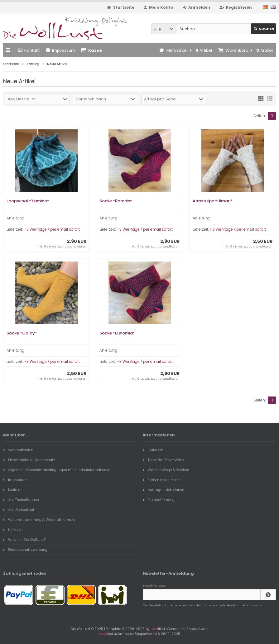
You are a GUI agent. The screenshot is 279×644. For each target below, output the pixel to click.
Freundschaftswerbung (25, 550)
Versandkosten (75, 247)
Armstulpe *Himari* (213, 201)
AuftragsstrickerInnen (164, 490)
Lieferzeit (13, 530)
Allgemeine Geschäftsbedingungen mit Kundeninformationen (57, 470)
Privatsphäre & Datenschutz (29, 460)
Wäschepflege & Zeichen (166, 470)
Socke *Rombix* (116, 201)
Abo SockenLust (19, 510)
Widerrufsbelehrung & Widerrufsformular (40, 520)
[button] (164, 29)
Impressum (60, 50)
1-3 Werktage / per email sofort (52, 229)
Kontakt (29, 50)
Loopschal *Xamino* (28, 201)
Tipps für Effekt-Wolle (163, 460)
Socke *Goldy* (22, 333)
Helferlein (153, 450)
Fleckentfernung (159, 500)
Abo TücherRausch (21, 500)
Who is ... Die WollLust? (24, 540)
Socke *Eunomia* (117, 333)
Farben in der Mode (161, 480)
